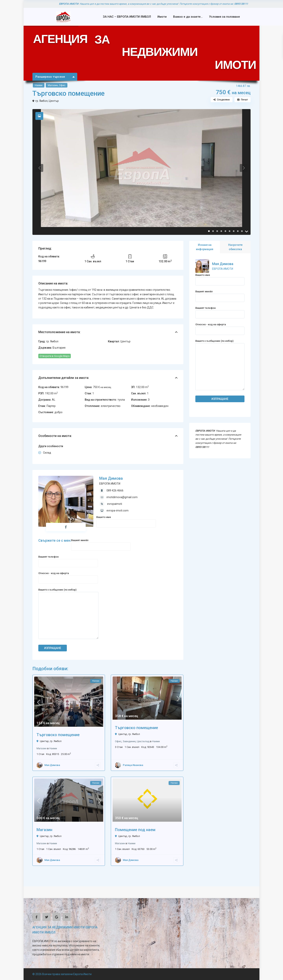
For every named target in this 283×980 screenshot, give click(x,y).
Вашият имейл (101, 543)
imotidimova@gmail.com (122, 497)
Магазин (53, 85)
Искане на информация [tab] (205, 247)
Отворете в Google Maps (55, 356)
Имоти (162, 17)
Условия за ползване (225, 17)
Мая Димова (111, 478)
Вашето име (126, 520)
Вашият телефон (68, 560)
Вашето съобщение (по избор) (68, 614)
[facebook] (36, 917)
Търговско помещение (58, 735)
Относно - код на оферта (68, 576)
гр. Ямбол (41, 101)
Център (54, 101)
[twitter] (46, 917)
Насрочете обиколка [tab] (235, 247)
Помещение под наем (135, 830)
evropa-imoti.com (118, 511)
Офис (62, 85)
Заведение (129, 741)
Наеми (39, 85)
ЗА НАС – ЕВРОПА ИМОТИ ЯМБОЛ (127, 17)
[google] (57, 917)
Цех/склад (143, 741)
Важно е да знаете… (188, 17)
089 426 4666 (115, 490)
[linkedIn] (67, 917)
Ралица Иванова (133, 765)
